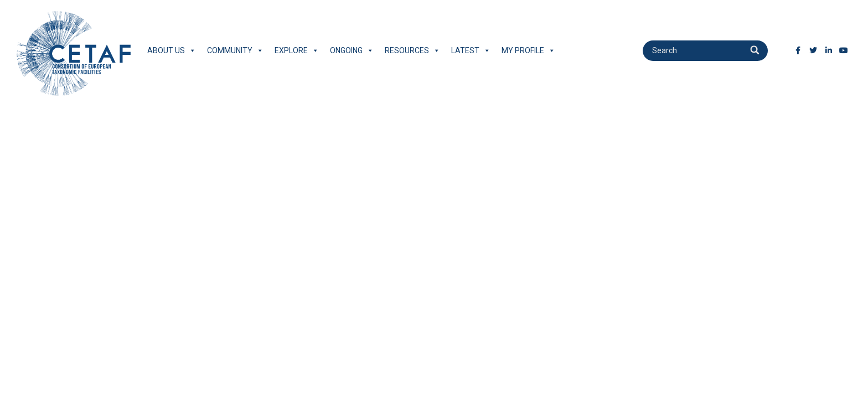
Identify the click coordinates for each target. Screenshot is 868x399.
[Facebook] (798, 50)
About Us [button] (172, 50)
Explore (297, 50)
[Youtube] (844, 50)
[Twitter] (813, 50)
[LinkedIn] (829, 50)
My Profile (528, 50)
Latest (471, 50)
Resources (412, 50)
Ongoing (352, 50)
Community (235, 50)
